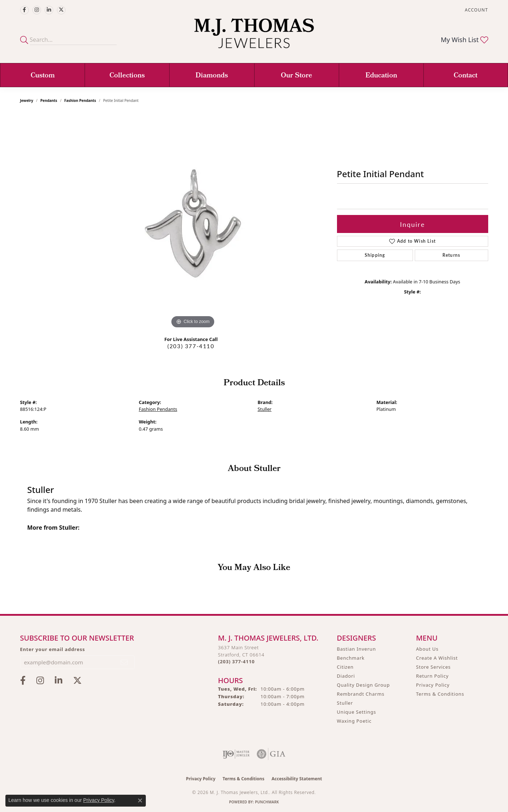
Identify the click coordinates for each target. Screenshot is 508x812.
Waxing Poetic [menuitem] (354, 721)
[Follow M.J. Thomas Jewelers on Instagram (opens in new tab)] (37, 10)
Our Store (296, 76)
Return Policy (433, 676)
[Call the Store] (237, 661)
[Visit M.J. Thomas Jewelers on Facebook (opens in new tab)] (24, 10)
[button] (476, 10)
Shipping (375, 255)
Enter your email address (53, 649)
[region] (193, 222)
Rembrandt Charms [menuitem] (361, 694)
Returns (451, 255)
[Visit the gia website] (271, 754)
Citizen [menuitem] (345, 667)
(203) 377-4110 (191, 346)
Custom (43, 76)
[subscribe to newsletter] (125, 662)
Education (381, 76)
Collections (127, 76)
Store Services (433, 667)
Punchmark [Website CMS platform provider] (267, 802)
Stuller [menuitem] (345, 703)
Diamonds (212, 76)
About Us (427, 649)
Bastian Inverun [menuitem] (357, 649)
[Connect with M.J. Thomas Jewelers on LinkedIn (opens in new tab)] (49, 10)
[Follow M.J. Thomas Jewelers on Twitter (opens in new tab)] (61, 10)
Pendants (49, 100)
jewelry (27, 100)
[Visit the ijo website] (236, 754)
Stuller (265, 409)
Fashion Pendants (80, 100)
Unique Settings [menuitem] (357, 712)
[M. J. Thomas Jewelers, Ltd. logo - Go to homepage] (254, 37)
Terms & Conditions (440, 694)
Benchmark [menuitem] (351, 658)
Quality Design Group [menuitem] (363, 685)
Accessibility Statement (297, 779)
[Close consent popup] (140, 800)
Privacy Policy (433, 685)
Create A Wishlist (437, 658)
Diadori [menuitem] (346, 676)
